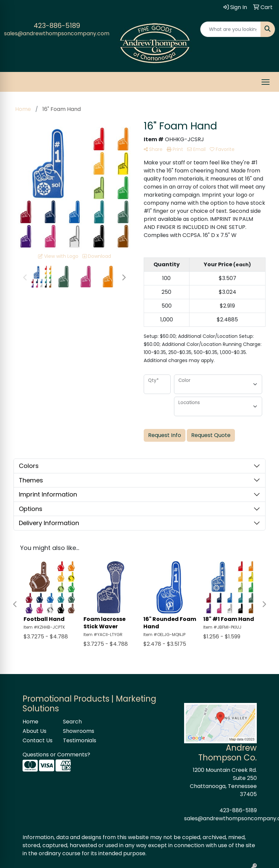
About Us (34, 731)
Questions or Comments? (56, 755)
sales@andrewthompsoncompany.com (57, 33)
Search (72, 722)
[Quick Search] (231, 29)
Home (30, 722)
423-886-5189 (57, 26)
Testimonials (79, 740)
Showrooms (79, 731)
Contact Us (38, 740)
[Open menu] (266, 82)
